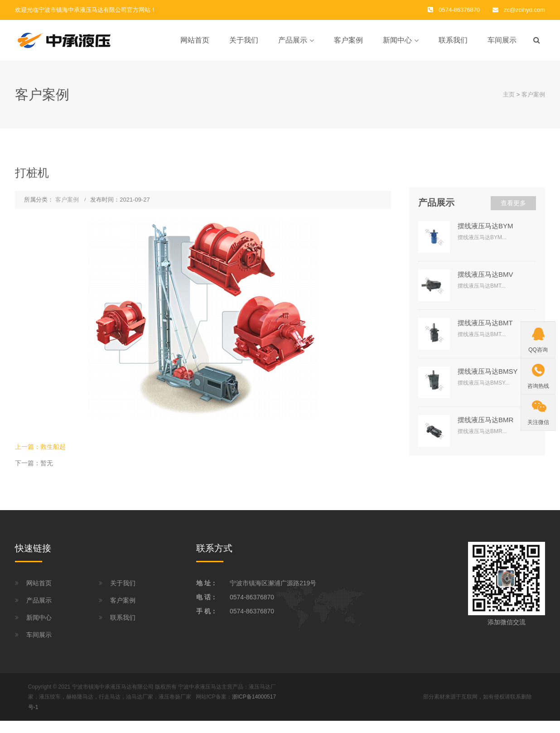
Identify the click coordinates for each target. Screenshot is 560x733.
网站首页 (195, 40)
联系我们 (453, 40)
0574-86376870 (252, 597)
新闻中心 (397, 40)
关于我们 (244, 40)
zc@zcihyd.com (524, 10)
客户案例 (348, 40)
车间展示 (502, 40)
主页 (509, 94)
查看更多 (513, 203)
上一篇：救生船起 (40, 447)
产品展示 (293, 40)
